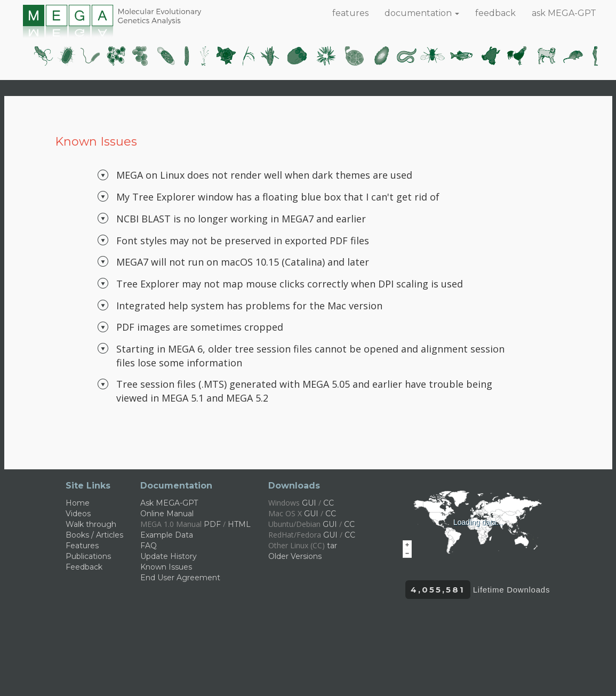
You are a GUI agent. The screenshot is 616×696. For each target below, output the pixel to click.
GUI (309, 503)
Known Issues (166, 567)
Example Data (167, 535)
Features (82, 546)
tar (332, 546)
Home (78, 503)
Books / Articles (94, 535)
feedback (495, 13)
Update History (169, 556)
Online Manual (167, 514)
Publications (88, 556)
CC (329, 503)
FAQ (149, 546)
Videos (78, 514)
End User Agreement (180, 578)
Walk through (91, 524)
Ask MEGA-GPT (169, 503)
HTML (239, 524)
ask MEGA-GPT (564, 13)
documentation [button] (422, 13)
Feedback (84, 567)
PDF (212, 524)
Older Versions (295, 556)
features (350, 13)
